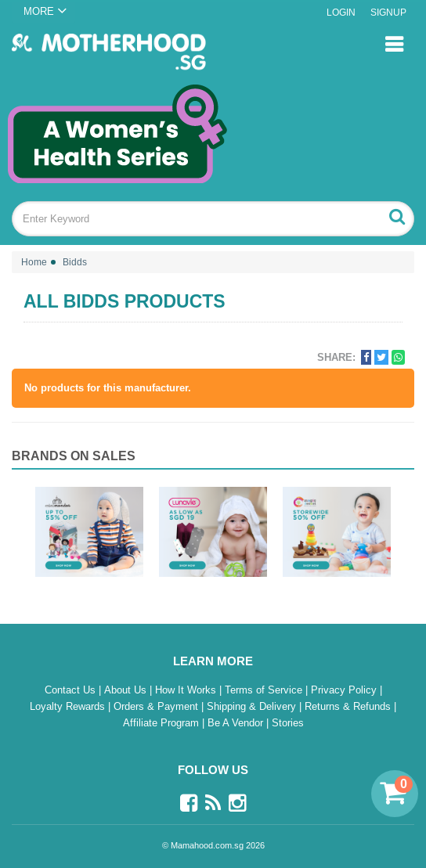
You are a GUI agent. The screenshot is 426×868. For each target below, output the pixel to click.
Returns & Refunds (349, 706)
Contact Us (72, 690)
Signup (388, 13)
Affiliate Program (162, 723)
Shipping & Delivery (253, 706)
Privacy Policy (345, 690)
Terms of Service (265, 690)
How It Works (187, 690)
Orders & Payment (157, 706)
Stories (288, 723)
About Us (127, 690)
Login (341, 13)
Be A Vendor (237, 723)
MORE (39, 11)
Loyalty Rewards (69, 706)
